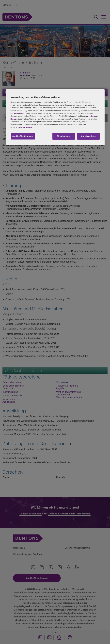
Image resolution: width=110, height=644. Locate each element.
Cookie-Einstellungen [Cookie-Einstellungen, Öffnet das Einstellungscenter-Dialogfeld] (23, 136)
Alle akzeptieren (88, 136)
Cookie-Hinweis (18, 113)
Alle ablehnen (64, 136)
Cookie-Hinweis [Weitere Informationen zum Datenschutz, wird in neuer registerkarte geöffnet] (25, 127)
